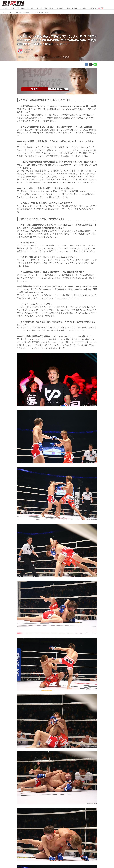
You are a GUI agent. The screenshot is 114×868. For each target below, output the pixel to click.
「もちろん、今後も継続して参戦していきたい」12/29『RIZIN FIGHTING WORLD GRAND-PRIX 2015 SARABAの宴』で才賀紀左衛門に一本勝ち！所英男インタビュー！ (57, 40)
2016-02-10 (29, 50)
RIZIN (27, 52)
